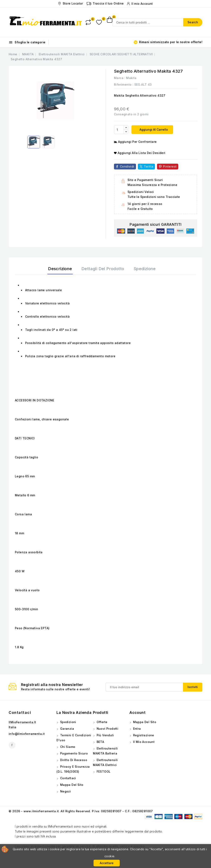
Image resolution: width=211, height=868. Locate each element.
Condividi (127, 166)
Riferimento (123, 85)
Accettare (107, 863)
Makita (131, 78)
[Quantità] (119, 130)
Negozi (65, 791)
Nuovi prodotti (107, 729)
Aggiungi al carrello (153, 129)
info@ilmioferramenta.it (27, 734)
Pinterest (170, 166)
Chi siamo (67, 747)
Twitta (149, 166)
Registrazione (143, 735)
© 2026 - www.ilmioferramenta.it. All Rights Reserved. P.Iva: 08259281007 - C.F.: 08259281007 (81, 811)
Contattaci (20, 712)
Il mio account (143, 742)
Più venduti (105, 735)
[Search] (157, 22)
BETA (100, 742)
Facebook (12, 745)
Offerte (101, 722)
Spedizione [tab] (145, 269)
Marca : (120, 78)
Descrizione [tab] (60, 269)
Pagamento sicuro (73, 753)
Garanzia (67, 729)
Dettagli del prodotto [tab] (103, 269)
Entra (136, 729)
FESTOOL (103, 772)
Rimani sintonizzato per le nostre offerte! (168, 42)
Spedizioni (68, 722)
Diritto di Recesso (73, 760)
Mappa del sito (71, 785)
